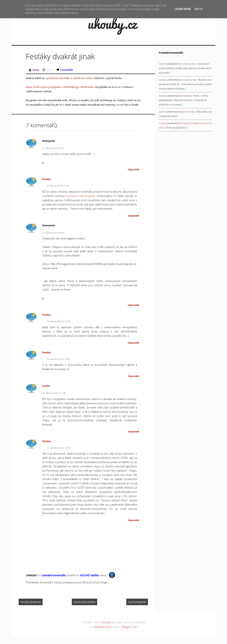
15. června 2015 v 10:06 (58, 359)
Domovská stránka (85, 602)
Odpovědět (134, 170)
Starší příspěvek (137, 602)
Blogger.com (129, 627)
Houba (46, 179)
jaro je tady (188, 112)
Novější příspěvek (31, 602)
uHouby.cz (107, 622)
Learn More (183, 9)
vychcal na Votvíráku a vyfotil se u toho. (69, 78)
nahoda (187, 96)
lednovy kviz (189, 64)
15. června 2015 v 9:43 (58, 186)
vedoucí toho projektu (82, 196)
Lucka (46, 386)
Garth (162, 64)
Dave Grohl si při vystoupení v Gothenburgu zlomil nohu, (60, 87)
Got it (199, 9)
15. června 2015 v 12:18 (58, 448)
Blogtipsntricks (103, 627)
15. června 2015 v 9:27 (53, 148)
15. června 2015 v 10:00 (58, 321)
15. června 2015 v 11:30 (54, 393)
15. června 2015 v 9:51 (53, 233)
